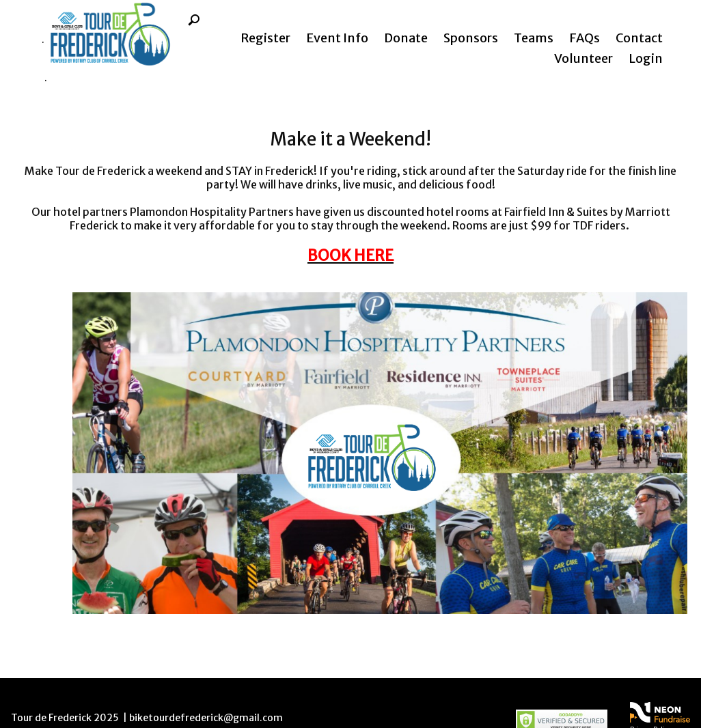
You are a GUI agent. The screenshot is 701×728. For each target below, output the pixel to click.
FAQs (585, 38)
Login (646, 58)
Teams (534, 38)
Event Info (337, 38)
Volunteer (583, 58)
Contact (639, 38)
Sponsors (471, 38)
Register (265, 38)
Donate (406, 38)
